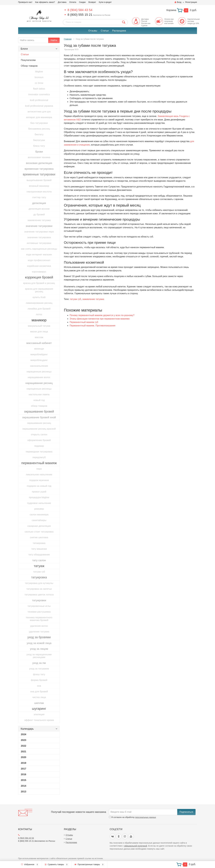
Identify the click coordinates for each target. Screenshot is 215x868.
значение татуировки (39, 226)
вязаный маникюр (39, 186)
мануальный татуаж (39, 326)
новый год (39, 400)
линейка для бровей (39, 309)
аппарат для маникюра (39, 117)
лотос (39, 314)
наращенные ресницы (39, 372)
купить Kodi (39, 297)
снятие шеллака (39, 537)
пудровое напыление (39, 503)
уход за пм (39, 663)
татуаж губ (39, 572)
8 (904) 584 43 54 (80, 10)
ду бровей (39, 214)
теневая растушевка (39, 612)
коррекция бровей (39, 277)
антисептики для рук (39, 112)
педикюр (39, 446)
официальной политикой (136, 846)
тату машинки (39, 549)
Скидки (82, 2)
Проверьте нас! (25, 2)
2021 (24, 752)
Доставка (62, 2)
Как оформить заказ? (45, 2)
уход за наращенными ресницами (39, 656)
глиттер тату (39, 197)
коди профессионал (39, 260)
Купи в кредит (105, 2)
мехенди (39, 349)
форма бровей (39, 680)
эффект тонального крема (39, 720)
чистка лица (39, 697)
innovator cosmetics (39, 94)
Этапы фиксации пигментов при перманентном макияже (100, 319)
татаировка (39, 543)
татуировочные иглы (39, 606)
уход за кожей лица (39, 643)
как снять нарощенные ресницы (39, 249)
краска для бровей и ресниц (39, 283)
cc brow (39, 83)
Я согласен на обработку (133, 817)
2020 (24, 757)
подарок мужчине (39, 480)
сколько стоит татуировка (39, 532)
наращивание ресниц (39, 383)
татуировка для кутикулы (39, 583)
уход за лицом (39, 649)
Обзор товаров (29, 66)
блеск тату (39, 146)
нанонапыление (39, 366)
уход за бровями (39, 637)
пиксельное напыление (39, 475)
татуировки (39, 600)
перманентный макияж (39, 463)
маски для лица (39, 332)
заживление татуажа (39, 220)
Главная (68, 39)
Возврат (92, 2)
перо (39, 469)
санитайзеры (39, 520)
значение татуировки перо (39, 232)
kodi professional (39, 100)
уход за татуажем (39, 669)
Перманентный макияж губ (84, 322)
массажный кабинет (39, 343)
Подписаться (186, 812)
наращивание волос (39, 377)
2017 (24, 769)
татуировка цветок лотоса (39, 595)
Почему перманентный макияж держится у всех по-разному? (102, 315)
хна (39, 686)
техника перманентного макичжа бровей (39, 619)
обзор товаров (39, 406)
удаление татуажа (39, 632)
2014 (24, 786)
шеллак (39, 703)
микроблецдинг (39, 360)
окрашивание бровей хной (39, 417)
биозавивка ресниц (39, 129)
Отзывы (93, 31)
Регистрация (191, 2)
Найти (54, 40)
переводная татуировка (39, 452)
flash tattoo (39, 89)
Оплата (73, 2)
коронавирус (39, 272)
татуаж (39, 566)
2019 (24, 763)
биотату (39, 134)
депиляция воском (39, 209)
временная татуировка (39, 169)
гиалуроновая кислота (39, 192)
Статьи (105, 31)
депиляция (39, 203)
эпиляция (39, 714)
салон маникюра (39, 515)
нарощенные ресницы (39, 389)
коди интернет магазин (39, 255)
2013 (24, 792)
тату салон (39, 560)
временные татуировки (39, 174)
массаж (39, 337)
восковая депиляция (39, 163)
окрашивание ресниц (39, 423)
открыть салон (39, 435)
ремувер (39, 509)
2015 (24, 780)
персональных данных (145, 817)
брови (39, 152)
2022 (24, 746)
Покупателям (28, 60)
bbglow (39, 72)
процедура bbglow (39, 497)
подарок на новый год (39, 486)
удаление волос (39, 626)
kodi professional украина (39, 106)
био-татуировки (39, 123)
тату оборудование (39, 555)
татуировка (39, 577)
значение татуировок (39, 237)
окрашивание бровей (39, 412)
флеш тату (39, 674)
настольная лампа (39, 394)
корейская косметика (39, 266)
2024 (24, 734)
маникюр (39, 320)
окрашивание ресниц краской (39, 429)
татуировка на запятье (39, 589)
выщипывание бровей (39, 180)
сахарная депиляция (39, 526)
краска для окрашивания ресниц (39, 290)
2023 (24, 740)
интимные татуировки (39, 243)
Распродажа (119, 31)
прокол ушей (39, 492)
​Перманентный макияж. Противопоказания (93, 326)
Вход (178, 2)
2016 (24, 774)
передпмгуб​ (39, 457)
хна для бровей (39, 692)
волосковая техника (39, 157)
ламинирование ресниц (39, 303)
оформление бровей (39, 440)
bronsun (39, 77)
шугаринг (39, 709)
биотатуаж (39, 140)
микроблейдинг (39, 354)
